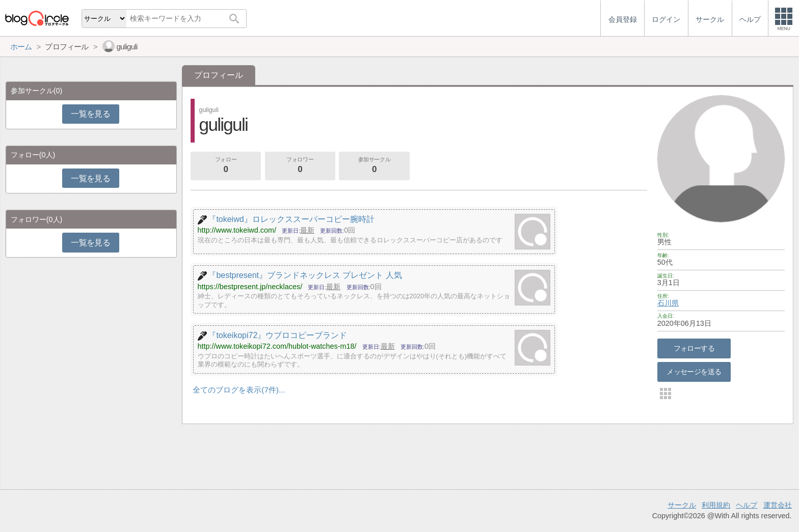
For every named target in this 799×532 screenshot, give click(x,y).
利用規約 (716, 505)
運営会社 (778, 505)
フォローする (694, 348)
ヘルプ (747, 505)
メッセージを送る (694, 372)
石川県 (668, 303)
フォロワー (300, 166)
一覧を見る (90, 114)
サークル (682, 505)
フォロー (226, 166)
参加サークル (375, 166)
